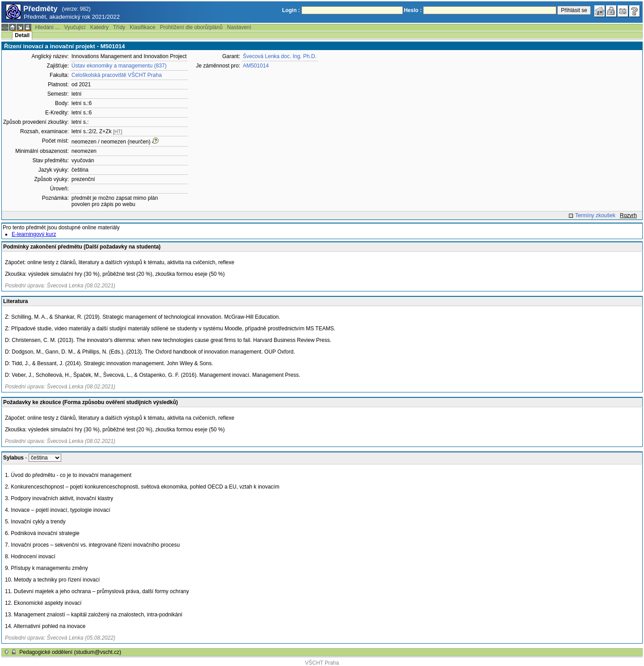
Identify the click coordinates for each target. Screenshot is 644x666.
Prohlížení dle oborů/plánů (191, 27)
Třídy (119, 27)
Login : (291, 10)
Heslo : (413, 10)
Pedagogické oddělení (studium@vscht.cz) (70, 652)
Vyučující (75, 27)
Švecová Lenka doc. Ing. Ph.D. (280, 56)
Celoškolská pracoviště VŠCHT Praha (117, 75)
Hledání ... (47, 27)
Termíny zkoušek (595, 215)
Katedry (99, 27)
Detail (22, 35)
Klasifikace (142, 27)
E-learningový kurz (34, 234)
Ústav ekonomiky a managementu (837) (119, 66)
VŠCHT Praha (322, 663)
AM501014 (256, 66)
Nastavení (239, 27)
